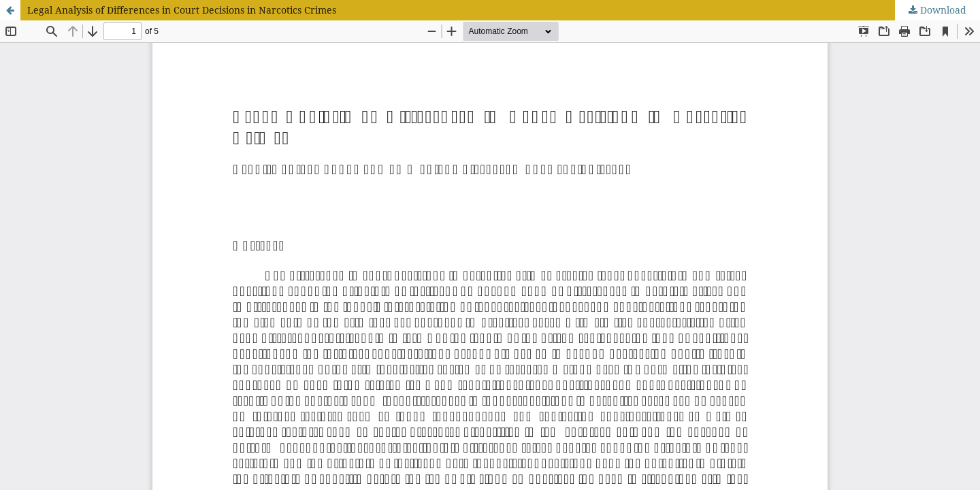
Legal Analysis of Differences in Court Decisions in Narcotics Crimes (182, 10)
